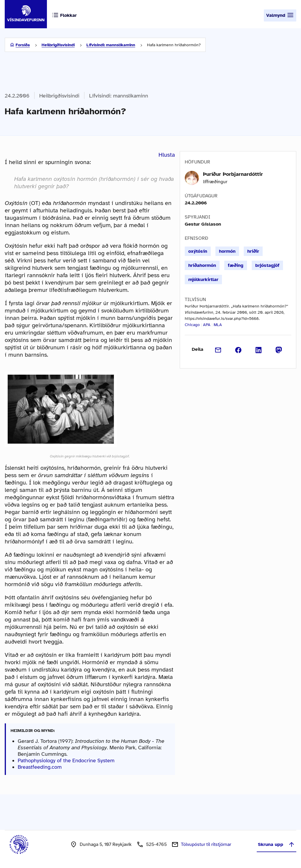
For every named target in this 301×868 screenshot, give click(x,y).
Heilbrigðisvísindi (58, 45)
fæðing (236, 265)
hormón (227, 251)
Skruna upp (277, 844)
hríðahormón (202, 265)
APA (207, 325)
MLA (218, 325)
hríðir (253, 251)
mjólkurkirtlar (203, 280)
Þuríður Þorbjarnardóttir (233, 174)
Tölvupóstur (206, 844)
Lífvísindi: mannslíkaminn (111, 45)
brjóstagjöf (267, 265)
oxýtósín (198, 251)
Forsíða (23, 45)
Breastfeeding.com (40, 767)
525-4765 (156, 844)
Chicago (192, 325)
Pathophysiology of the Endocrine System (66, 760)
